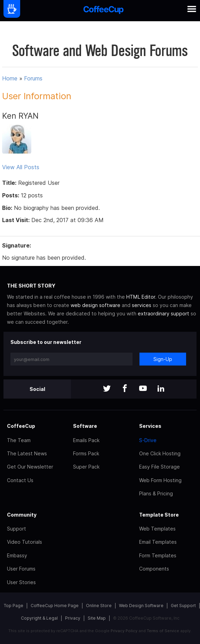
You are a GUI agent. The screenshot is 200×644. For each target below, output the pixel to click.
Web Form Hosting (160, 480)
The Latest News (27, 453)
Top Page (14, 606)
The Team (19, 440)
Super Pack (86, 467)
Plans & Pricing (156, 493)
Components (154, 569)
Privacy (73, 618)
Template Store (159, 515)
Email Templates (158, 542)
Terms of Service (163, 631)
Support (17, 529)
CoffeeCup (21, 426)
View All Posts (21, 167)
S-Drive (148, 440)
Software (85, 426)
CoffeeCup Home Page (55, 606)
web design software (95, 305)
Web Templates (157, 529)
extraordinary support (163, 313)
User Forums (21, 569)
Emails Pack (86, 440)
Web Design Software (141, 606)
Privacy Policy (124, 631)
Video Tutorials (25, 542)
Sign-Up (163, 359)
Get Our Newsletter (30, 467)
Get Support (183, 606)
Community (22, 515)
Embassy (17, 555)
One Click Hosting (160, 453)
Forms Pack (86, 453)
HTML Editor (141, 297)
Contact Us (20, 480)
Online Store (99, 606)
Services (150, 426)
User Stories (21, 582)
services (142, 305)
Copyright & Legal (39, 618)
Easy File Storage (159, 467)
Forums (33, 78)
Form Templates (158, 555)
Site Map (97, 618)
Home (10, 78)
